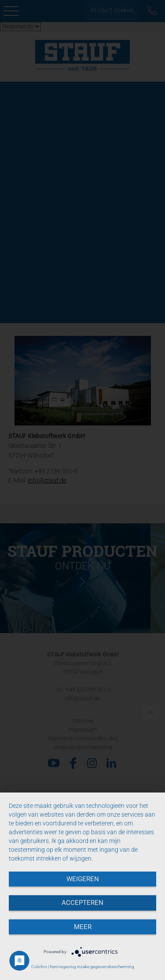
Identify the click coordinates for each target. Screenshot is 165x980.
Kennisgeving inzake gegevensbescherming (92, 967)
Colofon (39, 967)
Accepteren (82, 903)
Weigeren (83, 879)
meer (83, 927)
